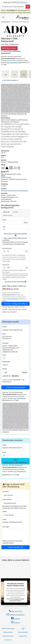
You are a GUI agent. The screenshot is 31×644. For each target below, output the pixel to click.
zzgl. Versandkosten (13, 63)
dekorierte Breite (7, 248)
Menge (5, 369)
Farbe (4, 227)
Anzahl (4, 220)
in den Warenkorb (15, 387)
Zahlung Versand (8, 636)
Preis (4, 334)
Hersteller (5, 343)
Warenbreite (6, 362)
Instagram (15, 622)
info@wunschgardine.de (15, 614)
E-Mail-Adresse (7, 500)
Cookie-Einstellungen (8, 628)
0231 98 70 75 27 (22, 2)
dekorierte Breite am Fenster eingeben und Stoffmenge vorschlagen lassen (15, 243)
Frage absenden (16, 547)
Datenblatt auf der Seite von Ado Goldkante (14, 191)
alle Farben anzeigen (10, 80)
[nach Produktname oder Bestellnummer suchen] (13, 7)
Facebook (15, 618)
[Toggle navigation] (3, 17)
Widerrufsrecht (8, 632)
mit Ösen (15, 212)
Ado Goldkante (6, 22)
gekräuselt (6, 212)
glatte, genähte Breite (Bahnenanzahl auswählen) (15, 239)
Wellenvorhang (8, 215)
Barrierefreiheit (23, 632)
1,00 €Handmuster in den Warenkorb (15, 461)
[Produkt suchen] (28, 7)
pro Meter (9, 48)
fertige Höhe (6, 265)
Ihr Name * (6, 492)
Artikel (4, 327)
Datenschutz (23, 636)
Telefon (5, 511)
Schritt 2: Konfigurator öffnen (15, 304)
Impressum (8, 640)
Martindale (4, 181)
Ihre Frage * (6, 527)
